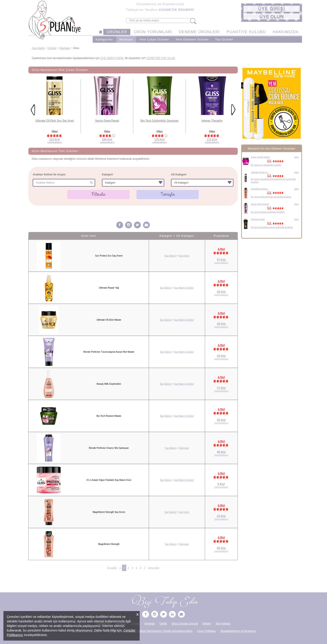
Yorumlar (150, 624)
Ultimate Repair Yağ (109, 288)
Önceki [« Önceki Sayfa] (112, 568)
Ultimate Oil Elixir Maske (109, 320)
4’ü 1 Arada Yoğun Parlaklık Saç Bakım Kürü (109, 480)
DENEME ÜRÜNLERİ (199, 32)
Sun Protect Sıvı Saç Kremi (109, 256)
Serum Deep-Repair (107, 121)
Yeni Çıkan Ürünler (154, 39)
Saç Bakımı (170, 256)
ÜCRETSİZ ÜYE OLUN (161, 58)
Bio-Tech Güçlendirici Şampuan (160, 121)
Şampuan (184, 448)
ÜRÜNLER (117, 32)
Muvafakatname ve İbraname (238, 631)
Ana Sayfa (38, 48)
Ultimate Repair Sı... (260, 172)
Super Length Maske (260, 157)
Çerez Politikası (207, 631)
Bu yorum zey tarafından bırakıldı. (266, 165)
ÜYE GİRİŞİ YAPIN (112, 58)
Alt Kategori (179, 175)
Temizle (168, 194)
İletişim (207, 624)
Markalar (126, 39)
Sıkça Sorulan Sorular (185, 624)
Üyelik (163, 624)
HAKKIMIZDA (286, 32)
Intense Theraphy (212, 121)
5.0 (276, 161)
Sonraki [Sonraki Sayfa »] (153, 568)
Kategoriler (104, 39)
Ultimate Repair (258, 219)
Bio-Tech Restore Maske (109, 416)
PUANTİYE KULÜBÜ (246, 32)
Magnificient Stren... (260, 189)
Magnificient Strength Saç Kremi (109, 512)
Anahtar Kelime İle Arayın (49, 175)
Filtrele (98, 194)
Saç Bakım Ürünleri (184, 288)
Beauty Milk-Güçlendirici (109, 384)
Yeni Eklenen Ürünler (192, 39)
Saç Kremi (184, 256)
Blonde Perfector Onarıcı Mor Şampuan (109, 448)
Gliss (296, 157)
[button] (272, 9)
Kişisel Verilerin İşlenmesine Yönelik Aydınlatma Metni (160, 631)
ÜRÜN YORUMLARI (153, 32)
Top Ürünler (224, 39)
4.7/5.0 (221, 249)
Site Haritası (223, 624)
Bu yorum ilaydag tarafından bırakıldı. (268, 212)
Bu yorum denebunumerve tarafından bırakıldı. (272, 227)
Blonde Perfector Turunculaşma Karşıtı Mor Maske (109, 352)
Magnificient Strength (109, 544)
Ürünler (52, 48)
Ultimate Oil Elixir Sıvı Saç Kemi (54, 121)
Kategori (108, 175)
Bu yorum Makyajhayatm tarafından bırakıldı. (271, 197)
